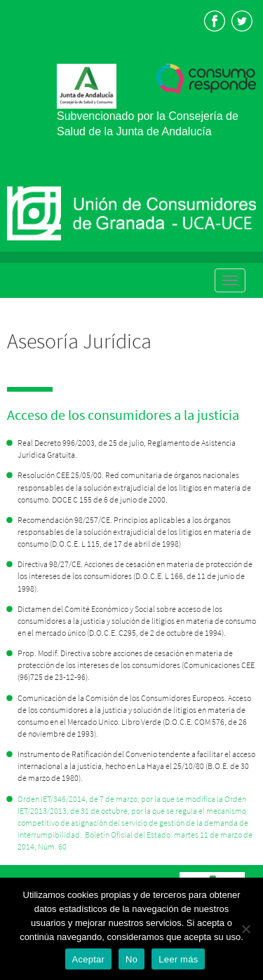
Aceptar (89, 959)
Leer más (178, 959)
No (131, 959)
